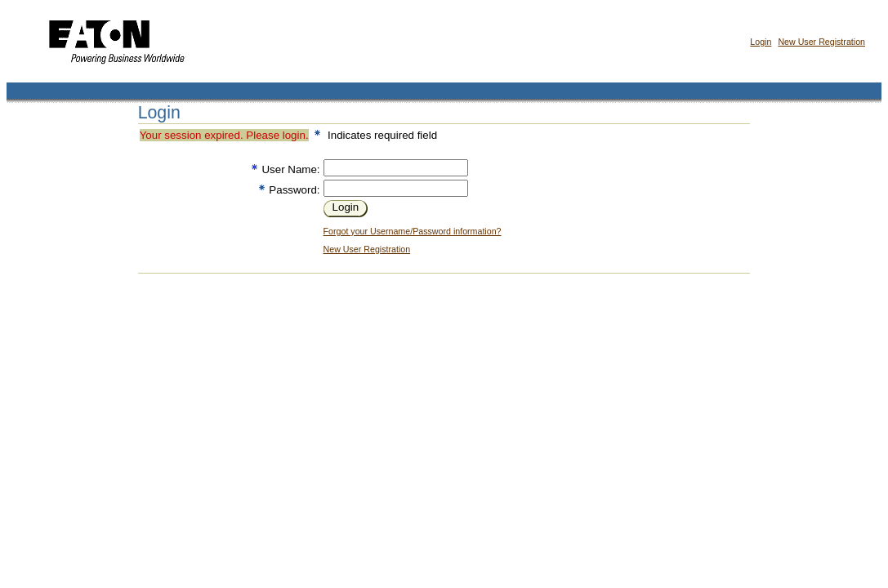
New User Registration (821, 42)
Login (761, 42)
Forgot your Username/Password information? (413, 231)
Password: (294, 190)
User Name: (290, 169)
